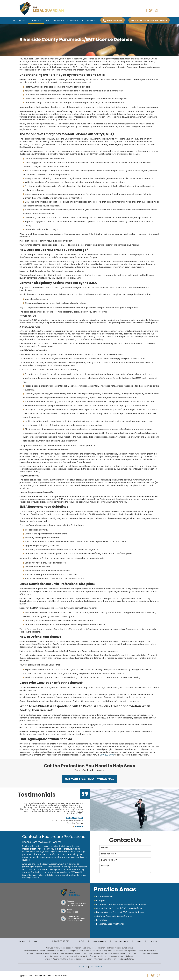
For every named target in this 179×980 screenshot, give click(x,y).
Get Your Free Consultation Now (90, 779)
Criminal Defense (104, 896)
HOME (22, 941)
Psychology (102, 920)
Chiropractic (102, 900)
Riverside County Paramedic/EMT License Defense (120, 912)
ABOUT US (39, 941)
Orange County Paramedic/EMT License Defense (119, 908)
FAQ (139, 941)
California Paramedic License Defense (114, 916)
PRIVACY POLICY (96, 967)
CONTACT (155, 941)
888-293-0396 (107, 755)
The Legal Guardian (42, 976)
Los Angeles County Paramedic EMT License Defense (121, 904)
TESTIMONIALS (121, 941)
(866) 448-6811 (78, 872)
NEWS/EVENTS (99, 941)
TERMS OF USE (82, 967)
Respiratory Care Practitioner (110, 924)
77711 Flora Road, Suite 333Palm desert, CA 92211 (76, 904)
